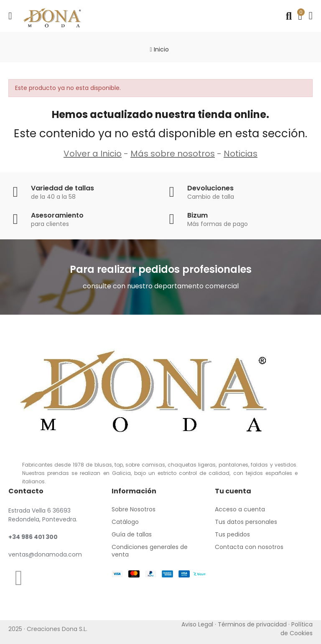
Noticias (241, 154)
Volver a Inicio (93, 154)
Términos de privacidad (252, 624)
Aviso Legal (197, 624)
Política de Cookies (297, 629)
